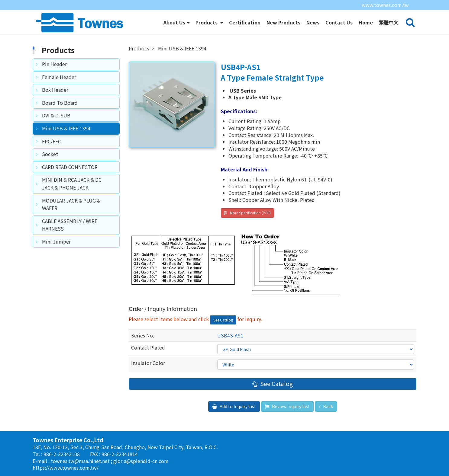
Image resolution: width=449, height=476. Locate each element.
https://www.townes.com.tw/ (66, 468)
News (313, 22)
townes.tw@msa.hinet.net (81, 461)
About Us (174, 22)
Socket (50, 154)
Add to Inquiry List (237, 406)
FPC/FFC (52, 141)
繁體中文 (389, 22)
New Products (283, 22)
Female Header (59, 77)
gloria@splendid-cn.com (141, 461)
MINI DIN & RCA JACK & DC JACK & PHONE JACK (72, 184)
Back (328, 406)
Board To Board (60, 103)
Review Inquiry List (290, 406)
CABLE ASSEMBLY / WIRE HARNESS (70, 225)
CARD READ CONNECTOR (70, 167)
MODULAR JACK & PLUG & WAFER (71, 204)
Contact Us (339, 22)
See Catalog (276, 384)
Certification (245, 22)
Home (366, 22)
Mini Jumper (56, 241)
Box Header (55, 90)
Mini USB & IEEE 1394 (66, 128)
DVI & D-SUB (56, 115)
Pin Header (54, 64)
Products (207, 22)
